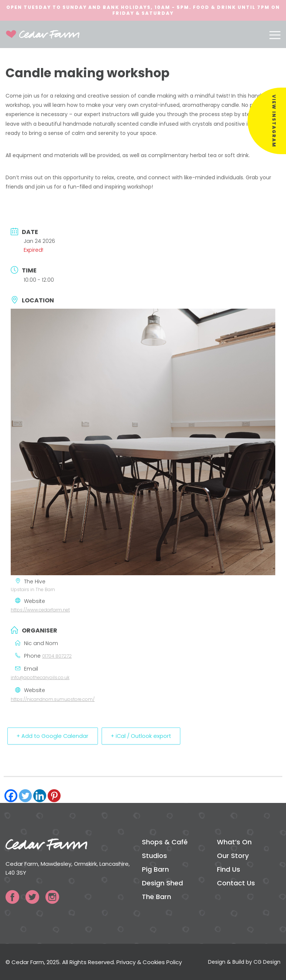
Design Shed (162, 883)
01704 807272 (57, 656)
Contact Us (236, 883)
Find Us (229, 869)
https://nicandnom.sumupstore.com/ (53, 699)
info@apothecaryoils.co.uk (40, 677)
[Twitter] (25, 796)
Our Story (233, 856)
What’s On (234, 842)
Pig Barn (155, 869)
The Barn (156, 897)
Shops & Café (165, 842)
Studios (154, 856)
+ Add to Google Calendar (54, 736)
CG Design (267, 962)
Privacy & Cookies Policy (149, 962)
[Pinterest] (54, 796)
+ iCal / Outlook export (146, 736)
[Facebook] (11, 796)
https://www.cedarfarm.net (40, 610)
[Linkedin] (40, 796)
